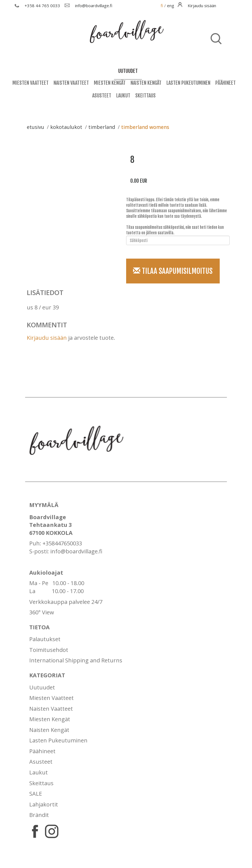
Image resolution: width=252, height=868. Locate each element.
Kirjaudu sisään (47, 338)
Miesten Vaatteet (30, 83)
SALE (36, 794)
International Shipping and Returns (76, 660)
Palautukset (45, 639)
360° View (42, 612)
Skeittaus (145, 95)
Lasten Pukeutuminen (188, 83)
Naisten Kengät (146, 83)
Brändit (39, 815)
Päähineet (226, 83)
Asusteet (102, 95)
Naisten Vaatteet (71, 83)
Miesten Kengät (110, 83)
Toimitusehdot (49, 650)
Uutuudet (42, 687)
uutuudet (128, 71)
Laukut (123, 95)
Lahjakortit (44, 804)
